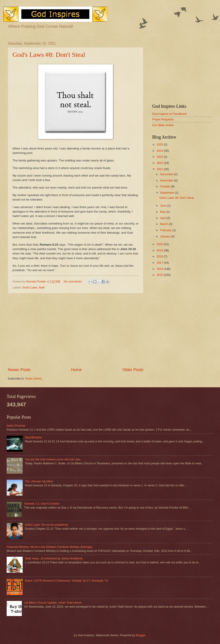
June (164, 206)
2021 (160, 169)
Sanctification (33, 437)
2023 (160, 157)
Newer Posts (19, 370)
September (167, 193)
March (164, 224)
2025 (160, 144)
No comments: (73, 281)
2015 (160, 275)
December (167, 174)
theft (42, 287)
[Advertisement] (76, 330)
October (165, 186)
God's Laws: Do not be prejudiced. (47, 525)
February (166, 230)
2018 (160, 256)
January (165, 236)
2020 (160, 244)
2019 (160, 250)
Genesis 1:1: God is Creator (42, 504)
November (167, 180)
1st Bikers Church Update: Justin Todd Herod (53, 603)
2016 (160, 269)
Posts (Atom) (34, 379)
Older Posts (133, 370)
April (163, 218)
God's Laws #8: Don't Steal (49, 55)
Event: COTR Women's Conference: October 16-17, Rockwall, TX (67, 581)
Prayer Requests (163, 119)
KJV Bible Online (163, 125)
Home (76, 370)
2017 (160, 263)
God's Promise (16, 426)
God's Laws (30, 287)
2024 (160, 151)
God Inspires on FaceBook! (170, 114)
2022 (160, 163)
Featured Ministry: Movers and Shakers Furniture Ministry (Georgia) (50, 547)
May (163, 212)
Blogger (141, 635)
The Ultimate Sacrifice (39, 481)
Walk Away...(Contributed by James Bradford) (54, 558)
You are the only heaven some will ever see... (54, 459)
